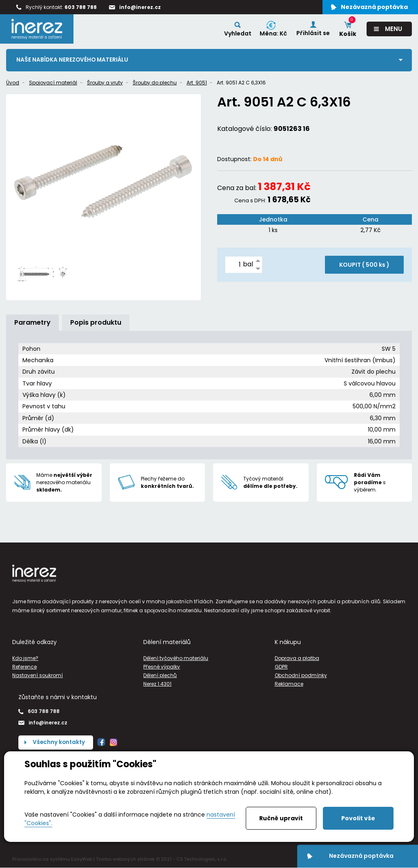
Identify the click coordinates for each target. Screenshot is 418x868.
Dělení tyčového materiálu (176, 658)
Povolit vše (358, 818)
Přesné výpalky (162, 667)
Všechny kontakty (60, 742)
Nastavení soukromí (38, 675)
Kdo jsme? (25, 658)
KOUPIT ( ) (364, 265)
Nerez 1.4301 (157, 684)
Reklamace (289, 684)
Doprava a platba (297, 658)
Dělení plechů (160, 675)
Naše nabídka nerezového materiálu (73, 60)
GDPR (281, 667)
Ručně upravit (281, 818)
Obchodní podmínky (301, 675)
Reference (24, 667)
